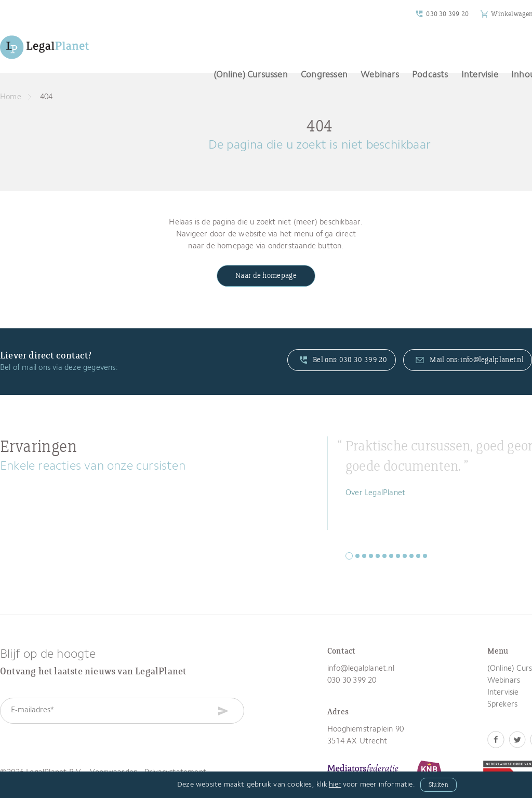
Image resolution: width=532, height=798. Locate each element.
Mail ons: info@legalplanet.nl (470, 360)
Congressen (324, 75)
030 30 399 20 (447, 14)
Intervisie (480, 75)
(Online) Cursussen (251, 75)
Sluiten (438, 785)
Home (11, 97)
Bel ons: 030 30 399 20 (344, 360)
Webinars (380, 75)
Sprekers (503, 705)
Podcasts (430, 75)
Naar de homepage (266, 276)
